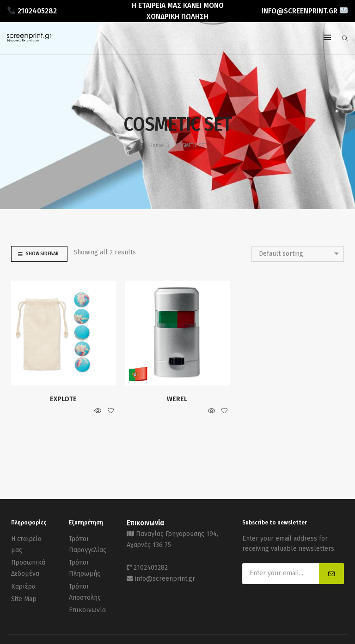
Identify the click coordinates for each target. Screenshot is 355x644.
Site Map (24, 593)
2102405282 (151, 565)
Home (156, 145)
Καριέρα (23, 582)
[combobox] (298, 254)
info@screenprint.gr (165, 575)
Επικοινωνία (87, 604)
